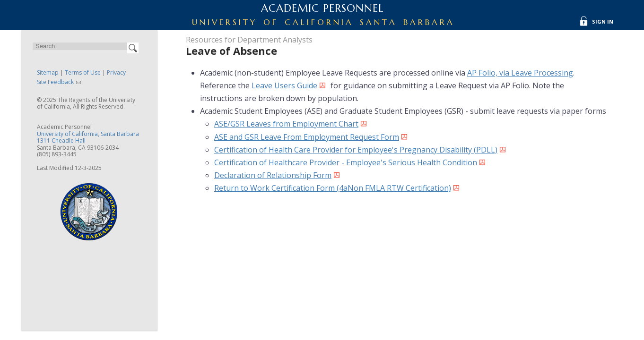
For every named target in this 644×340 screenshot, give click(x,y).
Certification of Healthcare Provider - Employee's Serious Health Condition (346, 162)
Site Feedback (55, 82)
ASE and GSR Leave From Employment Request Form (307, 137)
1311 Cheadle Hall (61, 140)
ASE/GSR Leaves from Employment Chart (286, 124)
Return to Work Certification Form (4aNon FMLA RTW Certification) (333, 188)
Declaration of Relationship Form (273, 175)
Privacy (116, 72)
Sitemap (48, 72)
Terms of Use (83, 72)
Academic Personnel (322, 8)
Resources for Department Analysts (249, 40)
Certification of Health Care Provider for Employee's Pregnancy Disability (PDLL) (356, 150)
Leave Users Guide (284, 85)
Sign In (603, 21)
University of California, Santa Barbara (88, 134)
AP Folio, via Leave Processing (520, 73)
